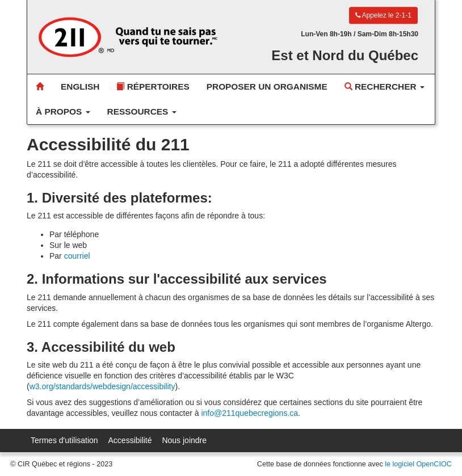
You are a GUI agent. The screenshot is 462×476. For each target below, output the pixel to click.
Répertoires (153, 87)
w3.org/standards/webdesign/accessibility (102, 386)
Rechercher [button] (385, 87)
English (80, 87)
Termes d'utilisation (64, 440)
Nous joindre (184, 440)
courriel (77, 256)
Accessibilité (130, 440)
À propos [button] (63, 111)
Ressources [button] (142, 111)
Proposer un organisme (267, 87)
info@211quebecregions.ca (249, 413)
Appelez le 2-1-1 (383, 15)
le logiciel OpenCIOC (418, 464)
